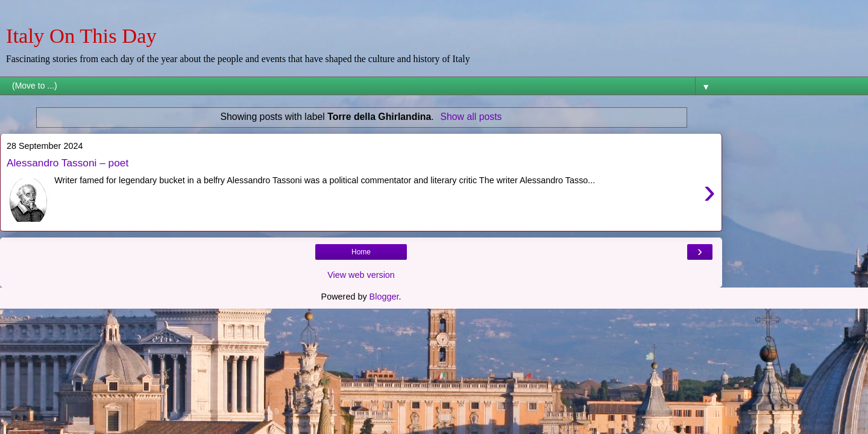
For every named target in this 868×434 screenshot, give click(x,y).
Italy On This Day (81, 36)
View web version (361, 275)
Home (361, 252)
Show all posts (471, 117)
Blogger (384, 297)
